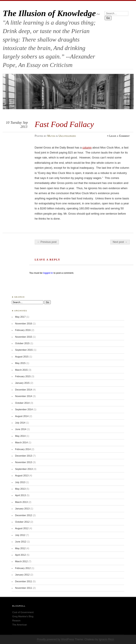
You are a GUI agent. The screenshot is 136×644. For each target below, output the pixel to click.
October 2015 (22, 343)
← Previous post (47, 242)
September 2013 (24, 469)
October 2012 (22, 522)
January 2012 (22, 575)
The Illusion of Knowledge (49, 13)
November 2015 (24, 337)
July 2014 (20, 423)
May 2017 (20, 317)
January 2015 (22, 383)
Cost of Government (23, 612)
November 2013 (24, 462)
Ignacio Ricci (106, 639)
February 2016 (23, 330)
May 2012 (20, 548)
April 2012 (20, 555)
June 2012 (21, 542)
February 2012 (23, 568)
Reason (16, 621)
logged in (48, 273)
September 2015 (24, 350)
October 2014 (22, 403)
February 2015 (23, 376)
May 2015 (20, 363)
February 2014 (23, 449)
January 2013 (22, 509)
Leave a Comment (119, 136)
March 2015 (21, 370)
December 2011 (24, 581)
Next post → (120, 242)
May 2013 (20, 489)
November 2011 (24, 588)
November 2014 (24, 396)
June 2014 (21, 429)
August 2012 (22, 528)
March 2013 (21, 502)
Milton (51, 136)
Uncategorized (67, 136)
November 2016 (24, 324)
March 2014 (21, 442)
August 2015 (22, 357)
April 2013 (20, 495)
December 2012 (24, 515)
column (87, 148)
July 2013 (20, 482)
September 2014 (24, 409)
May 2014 (20, 436)
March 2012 (21, 561)
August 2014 (22, 416)
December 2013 (24, 456)
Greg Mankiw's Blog (23, 616)
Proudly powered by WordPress (55, 639)
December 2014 (24, 390)
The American (20, 625)
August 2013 (22, 475)
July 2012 (20, 535)
